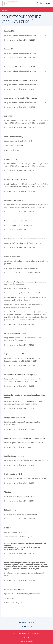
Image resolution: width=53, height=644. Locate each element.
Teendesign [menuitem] (42, 8)
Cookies (31, 641)
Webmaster (24, 641)
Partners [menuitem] (5, 11)
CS (25, 637)
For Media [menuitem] (15, 8)
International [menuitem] (23, 8)
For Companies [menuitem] (6, 8)
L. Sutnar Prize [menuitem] (33, 8)
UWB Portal (23, 622)
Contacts (31, 622)
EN (28, 637)
